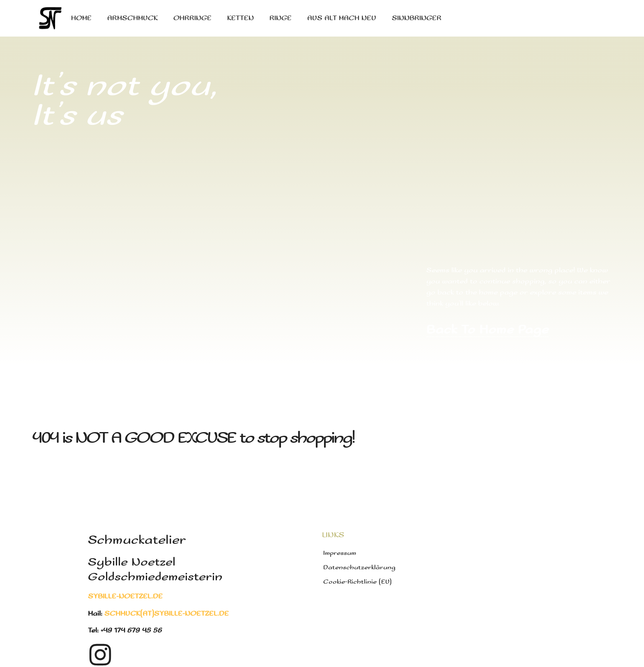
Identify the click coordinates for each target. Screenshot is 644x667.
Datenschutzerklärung (359, 567)
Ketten (240, 18)
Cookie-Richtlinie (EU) (358, 582)
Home (81, 18)
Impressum (340, 553)
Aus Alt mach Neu (342, 18)
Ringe (281, 18)
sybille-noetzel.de (125, 597)
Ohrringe (192, 18)
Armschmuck (132, 18)
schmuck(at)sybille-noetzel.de (167, 614)
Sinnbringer (417, 18)
